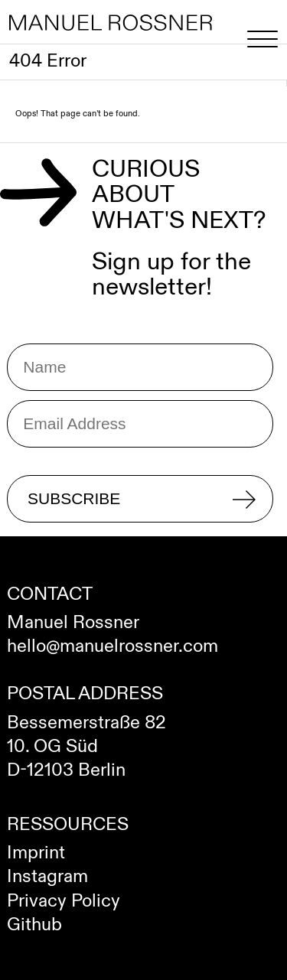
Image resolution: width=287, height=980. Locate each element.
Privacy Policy (64, 901)
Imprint (36, 853)
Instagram (47, 877)
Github (34, 925)
